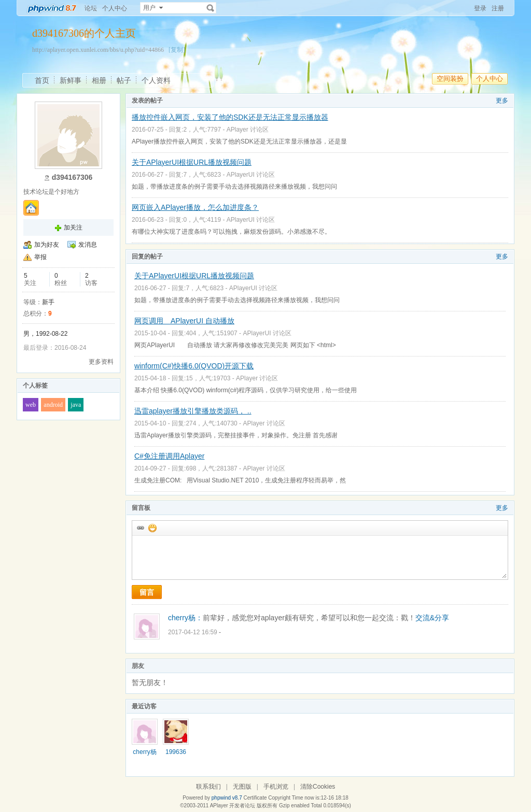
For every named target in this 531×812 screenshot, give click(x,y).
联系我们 (208, 787)
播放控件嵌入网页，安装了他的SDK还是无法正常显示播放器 (230, 117)
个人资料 (156, 80)
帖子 (124, 80)
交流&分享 (432, 618)
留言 (147, 592)
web (31, 405)
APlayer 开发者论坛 (233, 806)
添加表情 (152, 528)
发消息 (88, 245)
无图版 (242, 787)
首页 (42, 80)
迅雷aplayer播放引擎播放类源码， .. (193, 411)
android (53, 405)
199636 (176, 752)
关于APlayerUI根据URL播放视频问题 (192, 162)
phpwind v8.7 (227, 798)
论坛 (91, 8)
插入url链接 (140, 528)
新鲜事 (71, 80)
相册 (99, 80)
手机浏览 (276, 787)
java (76, 405)
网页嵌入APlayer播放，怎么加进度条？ (195, 207)
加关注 (73, 227)
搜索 (211, 8)
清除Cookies (318, 787)
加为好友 (47, 245)
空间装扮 (450, 79)
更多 (502, 101)
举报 (40, 257)
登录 (480, 8)
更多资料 (101, 362)
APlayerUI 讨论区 (251, 175)
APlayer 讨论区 (248, 130)
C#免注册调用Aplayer (169, 456)
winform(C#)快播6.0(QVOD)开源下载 (194, 366)
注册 (498, 8)
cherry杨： (185, 618)
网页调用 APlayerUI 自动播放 (184, 321)
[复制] (177, 50)
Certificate (255, 798)
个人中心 (115, 8)
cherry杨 (144, 752)
